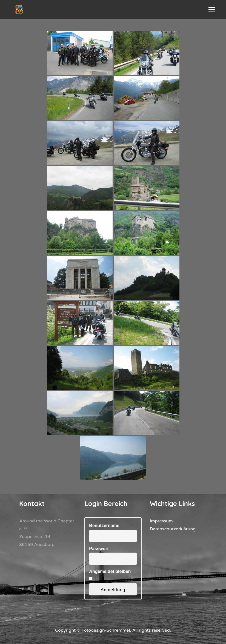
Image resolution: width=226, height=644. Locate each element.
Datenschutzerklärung (173, 529)
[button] (12, 632)
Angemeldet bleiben (110, 571)
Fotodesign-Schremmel (106, 630)
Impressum (161, 521)
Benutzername (104, 526)
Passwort (99, 549)
